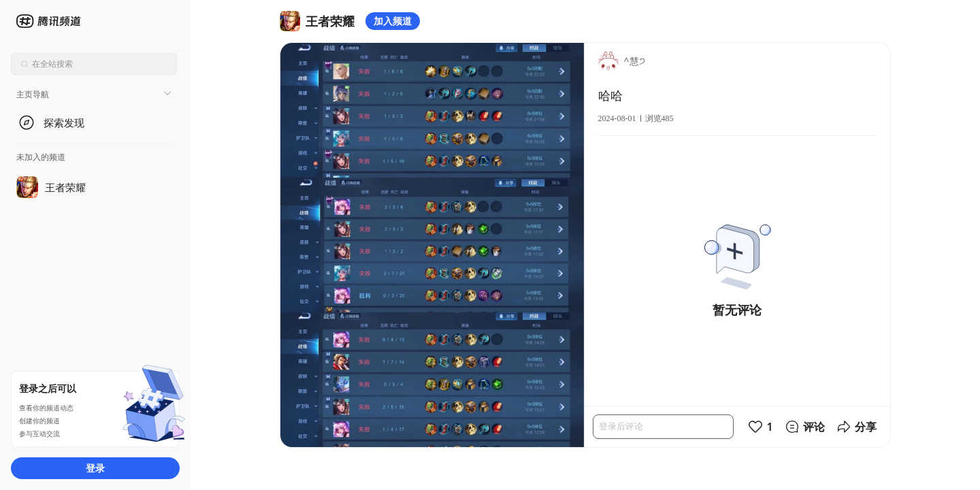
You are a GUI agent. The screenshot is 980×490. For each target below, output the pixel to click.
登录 (95, 468)
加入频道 (393, 21)
